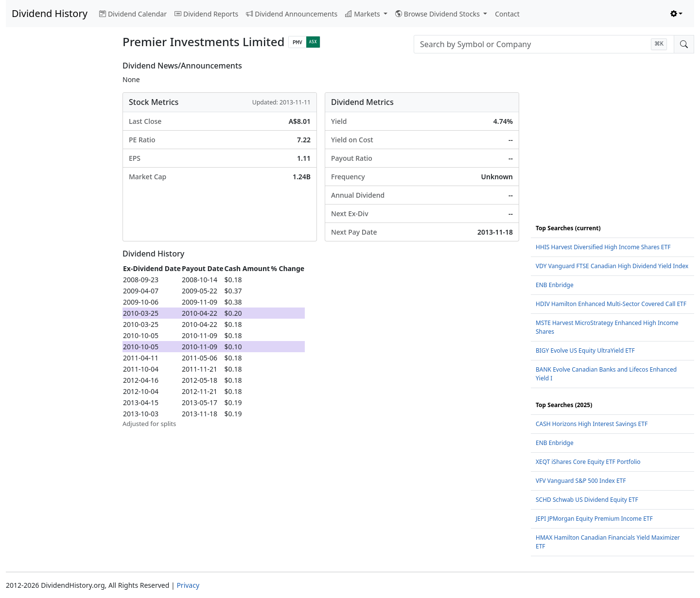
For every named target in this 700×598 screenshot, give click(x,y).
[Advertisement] (58, 207)
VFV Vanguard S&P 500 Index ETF (581, 481)
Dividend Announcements (292, 14)
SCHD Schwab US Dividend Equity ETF (587, 500)
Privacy (188, 585)
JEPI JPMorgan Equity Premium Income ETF (594, 519)
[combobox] (544, 44)
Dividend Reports (206, 14)
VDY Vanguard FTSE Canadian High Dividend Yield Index (612, 266)
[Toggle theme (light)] (677, 14)
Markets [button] (363, 14)
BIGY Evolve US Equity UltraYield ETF (585, 350)
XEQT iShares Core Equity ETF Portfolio (588, 462)
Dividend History (50, 13)
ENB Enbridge (555, 285)
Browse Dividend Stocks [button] (438, 14)
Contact (507, 14)
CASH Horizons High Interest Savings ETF (592, 424)
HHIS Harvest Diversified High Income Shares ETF (603, 247)
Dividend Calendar (133, 14)
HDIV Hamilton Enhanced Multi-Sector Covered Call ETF (611, 304)
